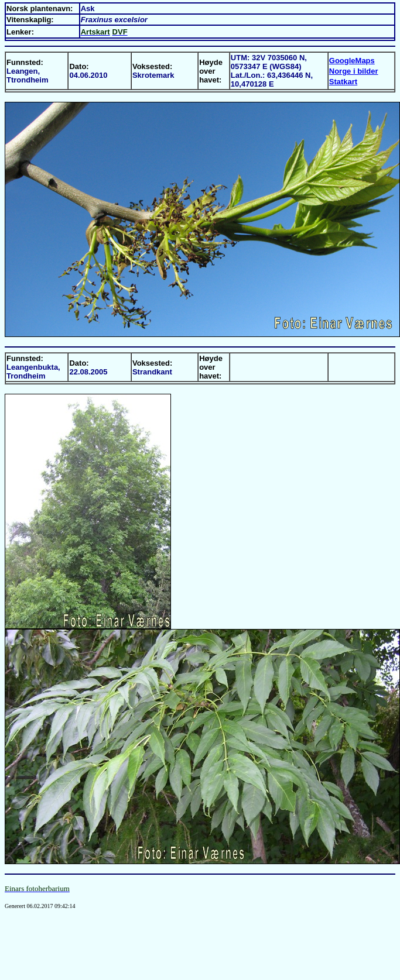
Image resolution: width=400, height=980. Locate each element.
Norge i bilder (354, 71)
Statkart (343, 82)
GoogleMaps (352, 61)
